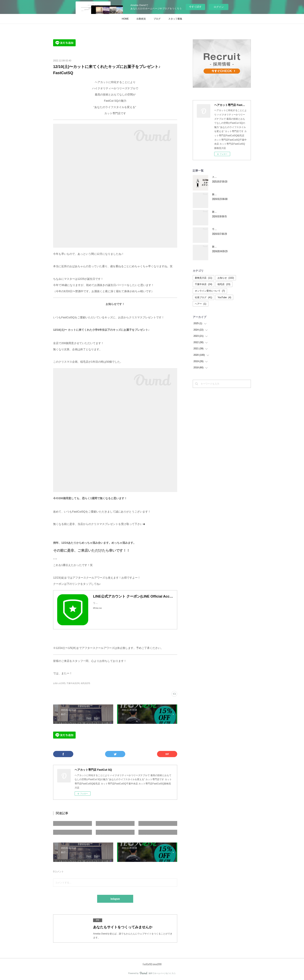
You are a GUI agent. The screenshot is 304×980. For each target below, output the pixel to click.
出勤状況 (141, 19)
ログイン (219, 7)
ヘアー (201, 304)
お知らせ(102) (59, 683)
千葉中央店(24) (73, 683)
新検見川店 (203, 278)
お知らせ (226, 278)
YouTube (224, 297)
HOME (125, 19)
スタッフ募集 (175, 19)
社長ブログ (203, 297)
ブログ (157, 19)
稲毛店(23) (85, 683)
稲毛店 (224, 284)
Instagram (115, 899)
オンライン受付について (210, 291)
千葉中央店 (203, 284)
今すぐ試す (195, 7)
